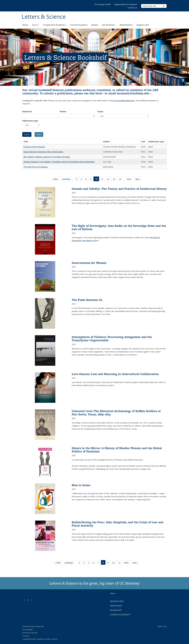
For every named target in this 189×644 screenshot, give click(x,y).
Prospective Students (55, 25)
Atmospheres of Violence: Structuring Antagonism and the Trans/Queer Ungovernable (112, 338)
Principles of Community (120, 614)
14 (121, 179)
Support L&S (143, 25)
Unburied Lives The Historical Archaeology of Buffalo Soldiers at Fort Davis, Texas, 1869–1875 (116, 413)
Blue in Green (81, 485)
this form (97, 93)
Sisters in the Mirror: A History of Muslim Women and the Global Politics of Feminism (117, 450)
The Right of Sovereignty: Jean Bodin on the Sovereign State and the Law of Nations (119, 227)
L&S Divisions (109, 25)
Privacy (26, 636)
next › (130, 179)
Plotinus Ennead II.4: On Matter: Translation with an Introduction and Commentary (59, 162)
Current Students (79, 25)
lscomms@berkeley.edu (134, 93)
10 (114, 563)
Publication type (30, 121)
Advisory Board (116, 605)
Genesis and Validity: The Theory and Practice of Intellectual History (119, 189)
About (36, 25)
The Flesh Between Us (87, 300)
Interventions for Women (89, 263)
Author (63, 111)
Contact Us (132, 8)
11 (103, 179)
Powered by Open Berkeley (33, 626)
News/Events (126, 25)
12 (109, 179)
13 (115, 179)
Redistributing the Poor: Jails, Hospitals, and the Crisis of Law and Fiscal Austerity (117, 524)
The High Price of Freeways (36, 167)
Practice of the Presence (34, 147)
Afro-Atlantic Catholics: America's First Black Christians (47, 157)
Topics (100, 111)
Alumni (95, 25)
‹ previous (67, 179)
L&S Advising (116, 610)
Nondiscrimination (30, 633)
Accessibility (27, 630)
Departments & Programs (126, 4)
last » (139, 179)
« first (56, 179)
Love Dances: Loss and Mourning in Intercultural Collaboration (115, 374)
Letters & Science (44, 17)
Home (25, 25)
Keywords (27, 111)
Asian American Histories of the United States (43, 152)
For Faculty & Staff (102, 4)
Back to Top (162, 626)
